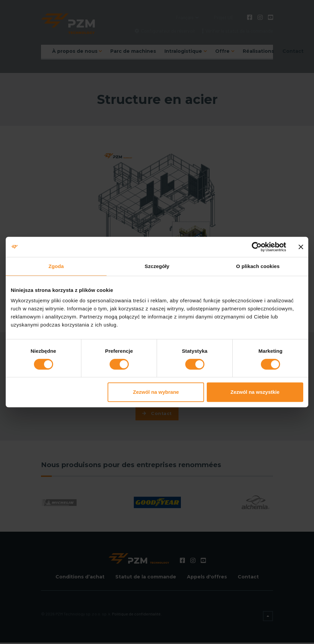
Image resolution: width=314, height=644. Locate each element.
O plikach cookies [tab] (258, 266)
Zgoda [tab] (56, 266)
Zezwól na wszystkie (255, 392)
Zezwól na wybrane (156, 392)
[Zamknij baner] (301, 247)
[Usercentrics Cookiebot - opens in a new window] (257, 247)
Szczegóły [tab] (157, 266)
